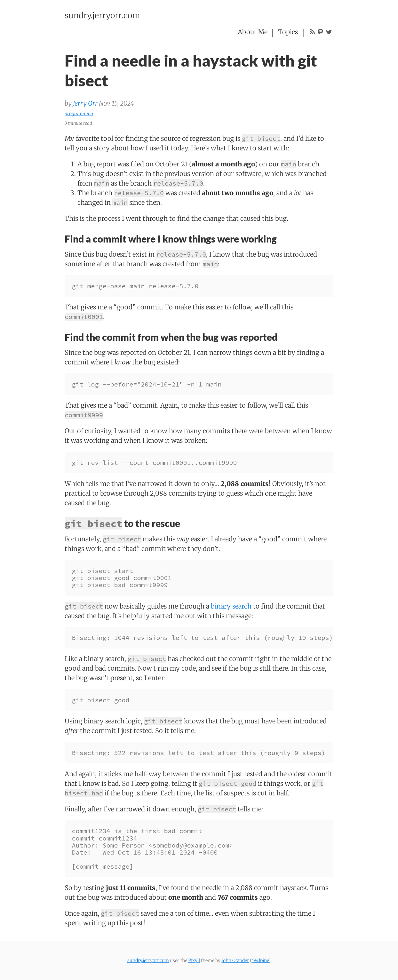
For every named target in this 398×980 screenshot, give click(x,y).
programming (79, 114)
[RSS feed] (312, 32)
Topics (288, 32)
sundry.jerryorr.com (102, 15)
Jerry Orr (85, 103)
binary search (231, 606)
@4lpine (260, 960)
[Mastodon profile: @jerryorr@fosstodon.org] (320, 32)
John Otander (235, 960)
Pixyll (194, 960)
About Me (253, 32)
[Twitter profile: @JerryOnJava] (329, 32)
